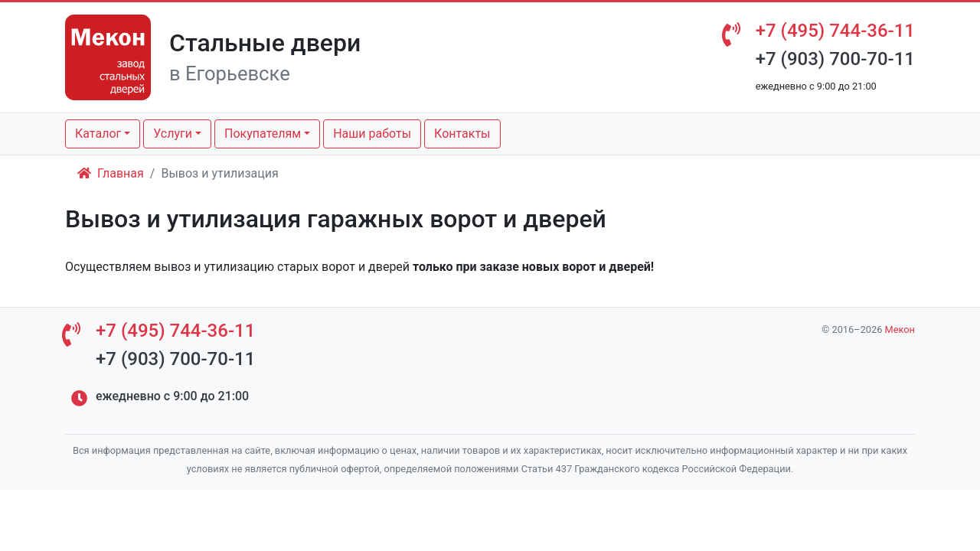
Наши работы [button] (372, 134)
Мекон (900, 329)
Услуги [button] (173, 134)
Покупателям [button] (263, 134)
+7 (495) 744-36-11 (835, 31)
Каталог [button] (98, 134)
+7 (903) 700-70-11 (835, 59)
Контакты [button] (462, 134)
